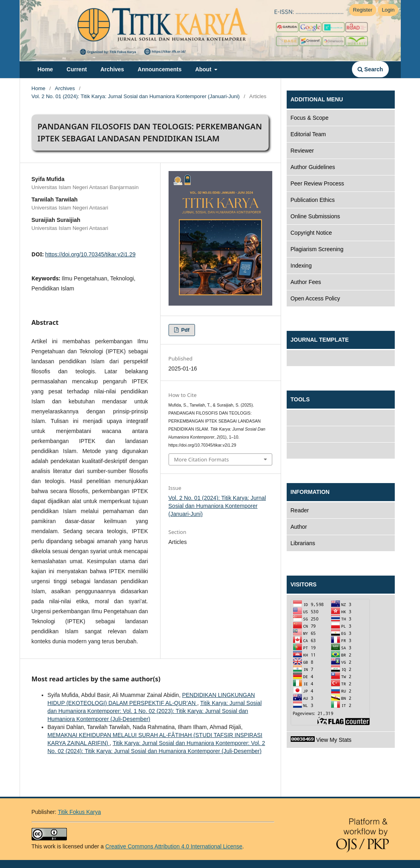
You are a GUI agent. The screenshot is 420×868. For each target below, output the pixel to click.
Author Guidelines (313, 167)
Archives (112, 69)
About (204, 69)
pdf (185, 330)
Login (388, 10)
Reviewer (302, 151)
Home (45, 69)
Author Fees (306, 282)
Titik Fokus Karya (79, 812)
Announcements (160, 69)
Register (363, 10)
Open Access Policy (316, 298)
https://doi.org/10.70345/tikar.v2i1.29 (90, 254)
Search (370, 69)
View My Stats (321, 740)
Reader (300, 510)
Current (77, 69)
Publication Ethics (313, 200)
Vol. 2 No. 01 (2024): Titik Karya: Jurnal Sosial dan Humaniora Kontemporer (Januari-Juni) (136, 96)
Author (299, 527)
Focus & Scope (310, 118)
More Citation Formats (202, 459)
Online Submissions (316, 216)
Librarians (303, 543)
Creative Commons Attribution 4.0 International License (174, 846)
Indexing (301, 266)
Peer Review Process (318, 183)
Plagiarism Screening (317, 249)
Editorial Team (308, 134)
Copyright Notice (311, 233)
